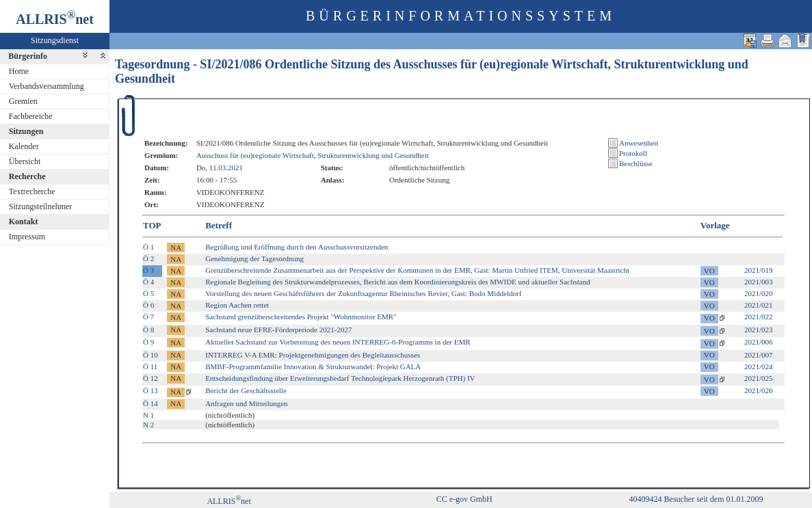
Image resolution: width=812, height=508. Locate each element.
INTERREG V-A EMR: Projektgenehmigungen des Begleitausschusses (313, 355)
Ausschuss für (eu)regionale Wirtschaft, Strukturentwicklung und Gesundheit (313, 155)
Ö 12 (150, 378)
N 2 (148, 425)
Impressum (27, 237)
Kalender (24, 146)
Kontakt (24, 222)
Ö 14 (150, 403)
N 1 (148, 415)
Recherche (27, 176)
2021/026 (759, 390)
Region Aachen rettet (237, 305)
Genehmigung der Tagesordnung (254, 258)
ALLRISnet (228, 501)
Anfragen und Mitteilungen (246, 403)
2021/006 (759, 342)
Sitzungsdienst (55, 40)
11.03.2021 (226, 168)
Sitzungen (26, 131)
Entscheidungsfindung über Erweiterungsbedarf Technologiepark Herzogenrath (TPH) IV (340, 378)
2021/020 (759, 293)
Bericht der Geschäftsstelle (246, 390)
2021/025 (759, 378)
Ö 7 (148, 317)
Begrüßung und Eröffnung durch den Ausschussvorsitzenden (297, 247)
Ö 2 (148, 258)
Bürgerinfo (28, 56)
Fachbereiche (31, 116)
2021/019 (759, 270)
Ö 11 (150, 366)
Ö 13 (150, 390)
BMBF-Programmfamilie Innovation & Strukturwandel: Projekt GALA (313, 366)
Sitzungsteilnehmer (41, 206)
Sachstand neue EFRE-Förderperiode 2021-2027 (278, 330)
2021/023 (759, 330)
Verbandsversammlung (47, 86)
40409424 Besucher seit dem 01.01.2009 (696, 499)
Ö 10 (150, 355)
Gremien (23, 101)
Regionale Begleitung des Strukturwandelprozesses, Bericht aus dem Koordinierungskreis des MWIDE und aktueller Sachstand (397, 282)
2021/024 (759, 366)
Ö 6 (148, 305)
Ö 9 (148, 342)
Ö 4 (148, 282)
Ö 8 (148, 330)
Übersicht (25, 161)
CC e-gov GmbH (464, 499)
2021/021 (759, 305)
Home (19, 71)
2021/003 (759, 282)
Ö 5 (148, 293)
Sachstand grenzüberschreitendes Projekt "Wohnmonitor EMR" (301, 317)
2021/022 (759, 317)
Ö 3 (148, 270)
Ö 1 (148, 247)
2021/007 (759, 355)
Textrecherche (32, 191)
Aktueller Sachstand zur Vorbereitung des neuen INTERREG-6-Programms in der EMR (338, 342)
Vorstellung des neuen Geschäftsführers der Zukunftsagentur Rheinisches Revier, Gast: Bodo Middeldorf (363, 293)
